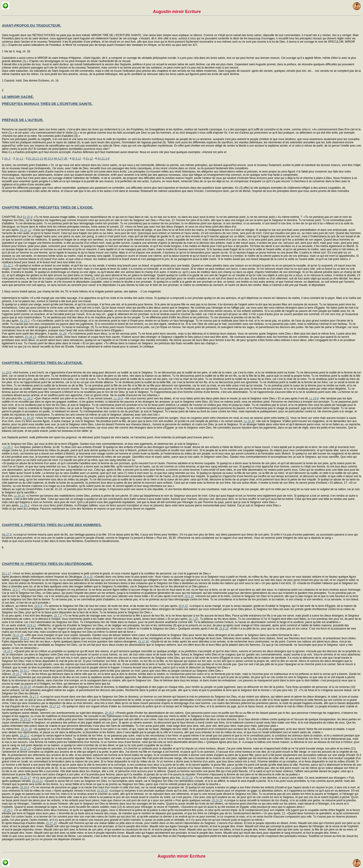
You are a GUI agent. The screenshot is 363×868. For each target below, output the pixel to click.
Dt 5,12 (77, 159)
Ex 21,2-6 (104, 159)
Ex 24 (63, 334)
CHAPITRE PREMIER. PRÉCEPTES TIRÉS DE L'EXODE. (48, 207)
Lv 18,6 (6, 373)
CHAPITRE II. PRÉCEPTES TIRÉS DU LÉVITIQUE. (42, 363)
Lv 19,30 (249, 421)
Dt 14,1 (25, 671)
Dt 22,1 (25, 736)
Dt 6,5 (38, 606)
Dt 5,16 (189, 596)
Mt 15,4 (48, 159)
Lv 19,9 (314, 398)
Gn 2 (7, 159)
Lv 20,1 (8, 447)
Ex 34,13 (30, 337)
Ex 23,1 (25, 321)
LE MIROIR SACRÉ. (18, 97)
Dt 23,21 (37, 781)
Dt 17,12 (55, 706)
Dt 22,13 (25, 749)
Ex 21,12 (26, 230)
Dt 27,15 (51, 823)
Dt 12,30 (143, 642)
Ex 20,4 (28, 217)
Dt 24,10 (102, 791)
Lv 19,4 (118, 398)
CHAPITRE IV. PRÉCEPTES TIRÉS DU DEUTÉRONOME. (47, 564)
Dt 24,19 (217, 800)
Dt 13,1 (8, 651)
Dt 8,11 (32, 625)
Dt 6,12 (183, 606)
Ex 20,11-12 (36, 159)
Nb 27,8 (7, 535)
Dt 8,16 (224, 629)
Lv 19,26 (28, 418)
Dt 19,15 (25, 719)
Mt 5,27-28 (61, 159)
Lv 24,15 (19, 496)
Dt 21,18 (26, 729)
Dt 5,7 (16, 590)
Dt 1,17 (6, 573)
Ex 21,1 (8, 266)
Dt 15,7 (17, 674)
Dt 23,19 (187, 778)
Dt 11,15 (18, 635)
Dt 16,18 (25, 687)
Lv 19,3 (28, 398)
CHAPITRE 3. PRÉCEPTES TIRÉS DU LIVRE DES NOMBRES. (52, 525)
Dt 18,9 (109, 713)
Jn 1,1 (20, 159)
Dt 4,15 (88, 577)
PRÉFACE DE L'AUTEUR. (23, 120)
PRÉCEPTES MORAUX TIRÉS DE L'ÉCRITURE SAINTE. (47, 104)
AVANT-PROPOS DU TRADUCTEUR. (31, 25)
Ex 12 (89, 159)
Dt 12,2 (25, 638)
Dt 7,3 (58, 616)
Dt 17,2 (34, 697)
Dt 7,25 (193, 619)
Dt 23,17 (25, 778)
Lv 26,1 (25, 505)
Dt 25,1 (8, 810)
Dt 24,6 (25, 787)
